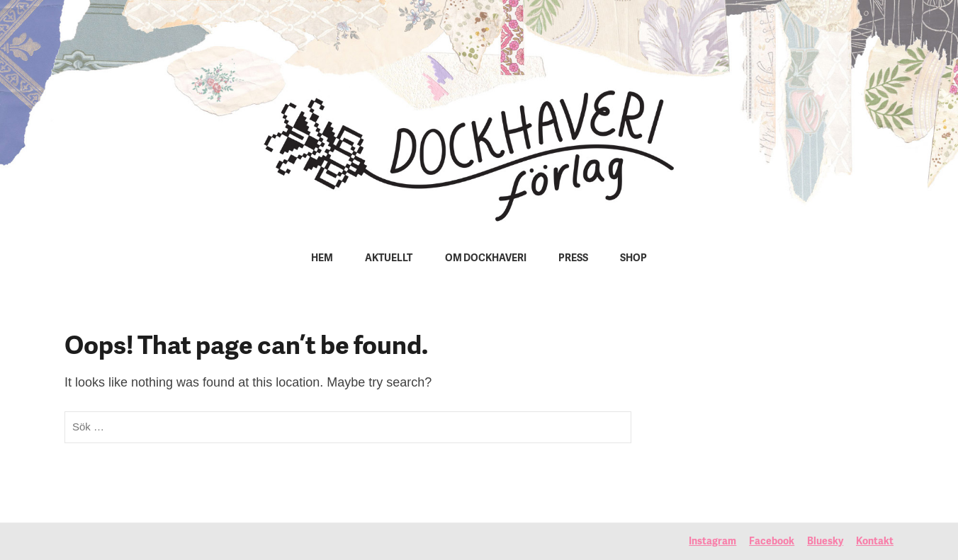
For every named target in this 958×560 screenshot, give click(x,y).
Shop (633, 259)
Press (573, 259)
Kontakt (875, 542)
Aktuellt (389, 259)
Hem (322, 259)
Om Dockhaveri (486, 259)
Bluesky (825, 542)
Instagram (712, 542)
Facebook (772, 542)
